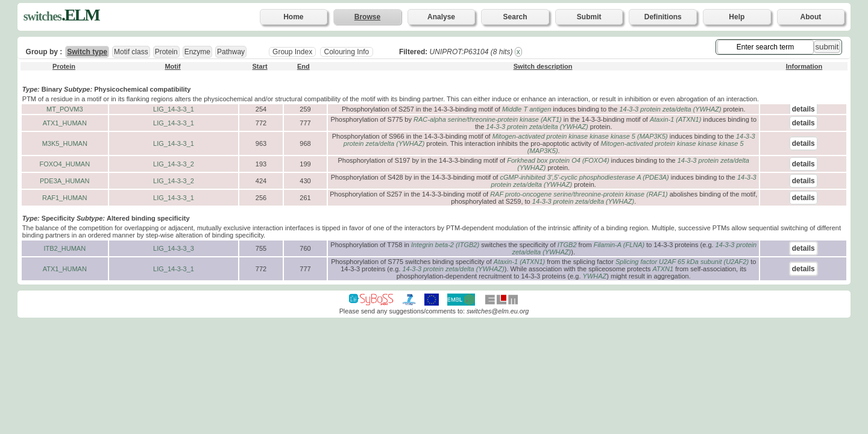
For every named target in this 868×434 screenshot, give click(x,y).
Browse (367, 17)
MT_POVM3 (65, 109)
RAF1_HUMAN (65, 198)
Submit (589, 17)
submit (827, 47)
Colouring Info (346, 52)
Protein (166, 52)
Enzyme (197, 52)
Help (737, 17)
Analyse (441, 17)
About (811, 17)
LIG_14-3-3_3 (174, 248)
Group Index (293, 52)
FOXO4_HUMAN (64, 164)
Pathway (231, 52)
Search (515, 17)
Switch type (87, 52)
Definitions (663, 17)
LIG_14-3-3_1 (174, 109)
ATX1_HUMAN (65, 123)
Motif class (131, 52)
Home (293, 17)
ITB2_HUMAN (64, 248)
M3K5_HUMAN (65, 143)
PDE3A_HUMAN (65, 181)
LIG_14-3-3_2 (174, 164)
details (804, 109)
